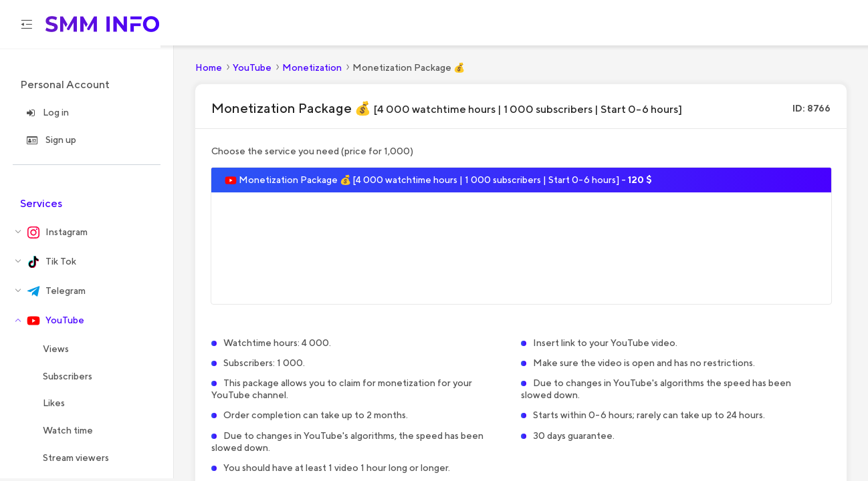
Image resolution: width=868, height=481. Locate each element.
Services (41, 205)
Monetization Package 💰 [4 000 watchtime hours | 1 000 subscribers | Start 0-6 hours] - (438, 182)
